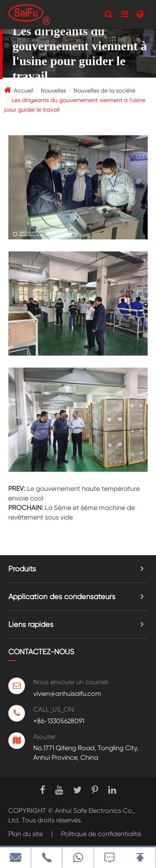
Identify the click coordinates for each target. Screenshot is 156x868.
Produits (22, 569)
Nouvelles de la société (104, 90)
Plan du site (26, 834)
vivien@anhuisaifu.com (67, 694)
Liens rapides (31, 624)
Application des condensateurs (62, 596)
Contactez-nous (41, 652)
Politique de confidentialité (101, 834)
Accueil (24, 90)
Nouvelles (53, 90)
